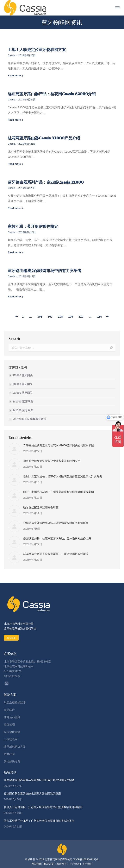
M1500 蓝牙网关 (23, 410)
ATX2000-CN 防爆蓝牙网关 (30, 419)
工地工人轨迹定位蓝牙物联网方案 (37, 50)
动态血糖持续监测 (15, 702)
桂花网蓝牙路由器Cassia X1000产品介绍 (44, 138)
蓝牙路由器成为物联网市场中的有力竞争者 (45, 271)
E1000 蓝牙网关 (23, 375)
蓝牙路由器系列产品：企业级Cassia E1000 (46, 182)
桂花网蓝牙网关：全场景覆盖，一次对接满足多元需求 (56, 554)
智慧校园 (9, 754)
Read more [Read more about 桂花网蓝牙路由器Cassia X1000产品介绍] (16, 164)
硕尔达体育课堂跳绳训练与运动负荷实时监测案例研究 (56, 523)
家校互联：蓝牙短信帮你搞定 (33, 226)
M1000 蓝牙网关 (23, 402)
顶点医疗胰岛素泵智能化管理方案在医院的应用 (52, 461)
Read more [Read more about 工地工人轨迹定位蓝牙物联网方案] (16, 76)
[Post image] (15, 449)
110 (81, 317)
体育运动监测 (12, 717)
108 (60, 317)
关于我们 (87, 864)
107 (50, 317)
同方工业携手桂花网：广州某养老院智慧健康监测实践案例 (59, 492)
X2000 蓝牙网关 (23, 384)
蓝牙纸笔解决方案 (15, 747)
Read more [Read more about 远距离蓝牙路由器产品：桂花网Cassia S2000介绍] (16, 120)
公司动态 (74, 864)
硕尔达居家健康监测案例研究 (41, 507)
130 (99, 317)
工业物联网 (11, 739)
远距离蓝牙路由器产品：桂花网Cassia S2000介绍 (52, 94)
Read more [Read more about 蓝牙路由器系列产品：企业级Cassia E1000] (16, 208)
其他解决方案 (12, 761)
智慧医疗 (9, 710)
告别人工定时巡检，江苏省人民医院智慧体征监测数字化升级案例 (63, 476)
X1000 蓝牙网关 (23, 393)
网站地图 (37, 864)
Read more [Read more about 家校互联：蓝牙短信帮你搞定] (16, 252)
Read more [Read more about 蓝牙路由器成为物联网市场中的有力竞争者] (16, 297)
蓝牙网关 (61, 864)
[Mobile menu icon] (117, 8)
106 (40, 317)
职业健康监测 (12, 732)
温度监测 (9, 725)
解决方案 (49, 864)
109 (71, 317)
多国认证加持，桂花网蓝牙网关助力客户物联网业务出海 (57, 538)
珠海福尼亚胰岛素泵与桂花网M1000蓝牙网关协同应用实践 (59, 445)
